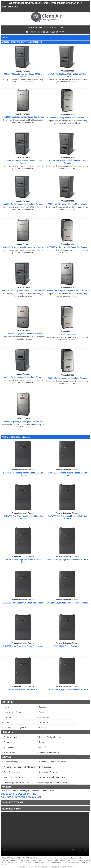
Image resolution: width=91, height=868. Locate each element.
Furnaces (8, 742)
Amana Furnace (23, 71)
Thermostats (9, 752)
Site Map (43, 728)
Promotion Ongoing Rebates (16, 728)
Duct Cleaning (45, 767)
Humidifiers (44, 747)
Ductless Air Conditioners (50, 737)
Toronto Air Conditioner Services (53, 777)
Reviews (7, 717)
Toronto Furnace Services (15, 777)
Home (7, 707)
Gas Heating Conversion (49, 772)
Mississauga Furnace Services (16, 782)
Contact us (44, 722)
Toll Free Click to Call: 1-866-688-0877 (21, 797)
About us (8, 722)
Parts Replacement (12, 772)
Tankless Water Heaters (49, 752)
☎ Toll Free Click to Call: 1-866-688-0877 (45, 32)
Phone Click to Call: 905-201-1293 (19, 794)
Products (43, 707)
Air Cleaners (9, 747)
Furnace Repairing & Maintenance (53, 762)
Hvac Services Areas (12, 712)
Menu (5, 37)
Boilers (42, 742)
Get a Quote (44, 717)
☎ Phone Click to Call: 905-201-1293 (45, 28)
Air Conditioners (11, 737)
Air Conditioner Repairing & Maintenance (21, 767)
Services (43, 712)
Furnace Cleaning (11, 762)
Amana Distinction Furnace (23, 470)
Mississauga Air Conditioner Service (54, 782)
